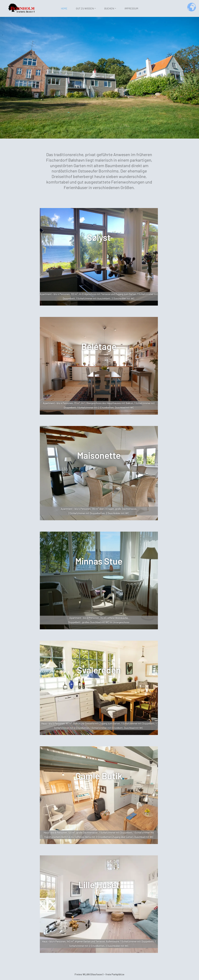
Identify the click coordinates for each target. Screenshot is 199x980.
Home (64, 8)
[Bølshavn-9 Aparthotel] (22, 8)
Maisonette (99, 456)
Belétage (99, 347)
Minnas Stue (99, 562)
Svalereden (99, 671)
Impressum (131, 8)
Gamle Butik (99, 777)
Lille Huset (99, 887)
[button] (95, 8)
